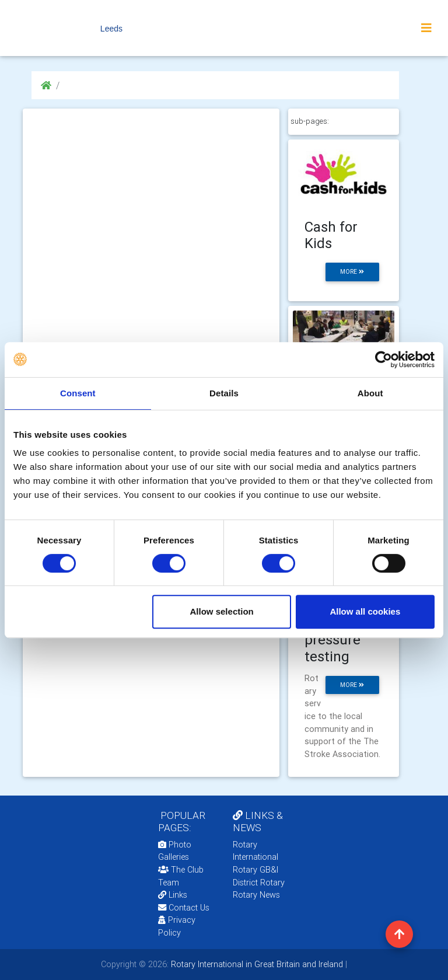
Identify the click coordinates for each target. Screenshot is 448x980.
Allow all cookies (365, 611)
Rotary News (256, 895)
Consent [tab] (78, 393)
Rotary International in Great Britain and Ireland (256, 964)
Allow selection (222, 611)
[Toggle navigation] (426, 28)
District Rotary (259, 883)
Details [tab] (224, 393)
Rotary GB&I (256, 870)
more (352, 272)
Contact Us (184, 908)
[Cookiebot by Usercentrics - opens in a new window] (384, 360)
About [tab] (370, 393)
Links (173, 895)
